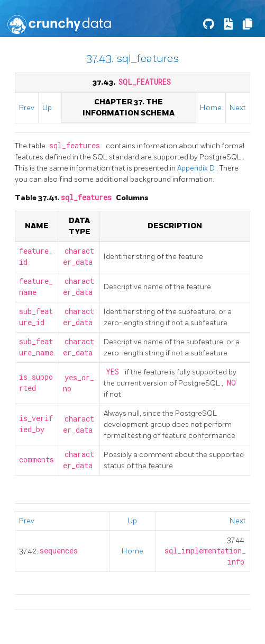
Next (238, 108)
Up (47, 108)
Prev (27, 108)
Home (211, 108)
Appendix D (197, 168)
